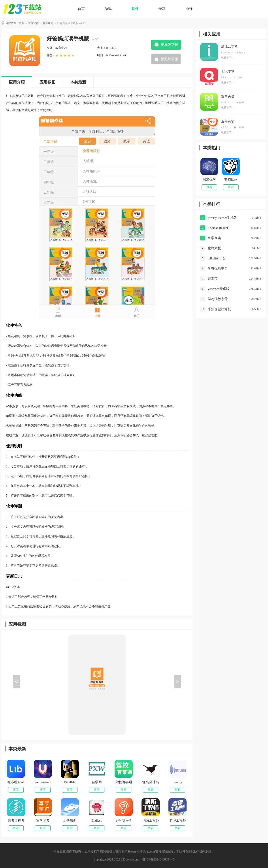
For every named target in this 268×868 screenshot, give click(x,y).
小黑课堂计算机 (219, 309)
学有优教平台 (218, 269)
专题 (162, 9)
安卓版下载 (169, 45)
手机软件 (33, 23)
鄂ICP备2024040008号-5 (158, 859)
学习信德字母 (218, 299)
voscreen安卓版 (219, 289)
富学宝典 (214, 238)
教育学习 (48, 23)
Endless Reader (218, 228)
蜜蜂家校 (214, 248)
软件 (135, 9)
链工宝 (213, 279)
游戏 (108, 9)
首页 (81, 9)
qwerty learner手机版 (222, 218)
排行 (189, 9)
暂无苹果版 (169, 59)
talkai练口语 (216, 258)
